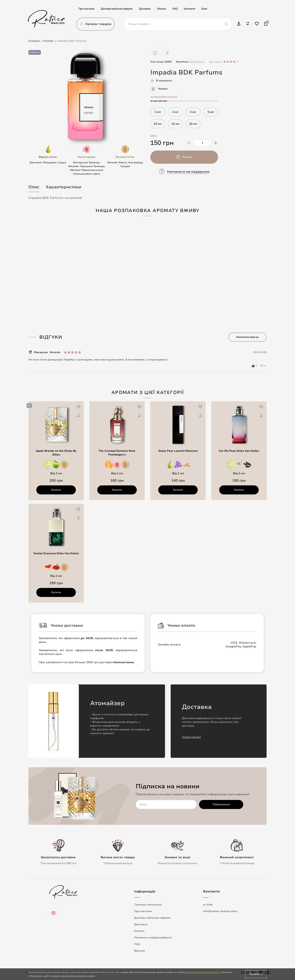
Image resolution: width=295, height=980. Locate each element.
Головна (34, 41)
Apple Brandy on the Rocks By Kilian (56, 453)
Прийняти (256, 974)
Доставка (145, 9)
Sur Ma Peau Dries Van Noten (239, 451)
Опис (34, 187)
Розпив (48, 41)
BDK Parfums (197, 62)
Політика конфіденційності (153, 938)
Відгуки (140, 951)
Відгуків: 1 (215, 62)
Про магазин (86, 9)
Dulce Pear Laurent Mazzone (178, 451)
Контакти (189, 9)
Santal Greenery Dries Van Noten (56, 553)
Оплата (161, 9)
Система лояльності (148, 905)
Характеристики (63, 187)
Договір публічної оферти (117, 9)
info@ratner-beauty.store (220, 911)
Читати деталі (191, 737)
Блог (204, 9)
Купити (187, 157)
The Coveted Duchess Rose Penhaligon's (117, 453)
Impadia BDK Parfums (72, 41)
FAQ (175, 9)
